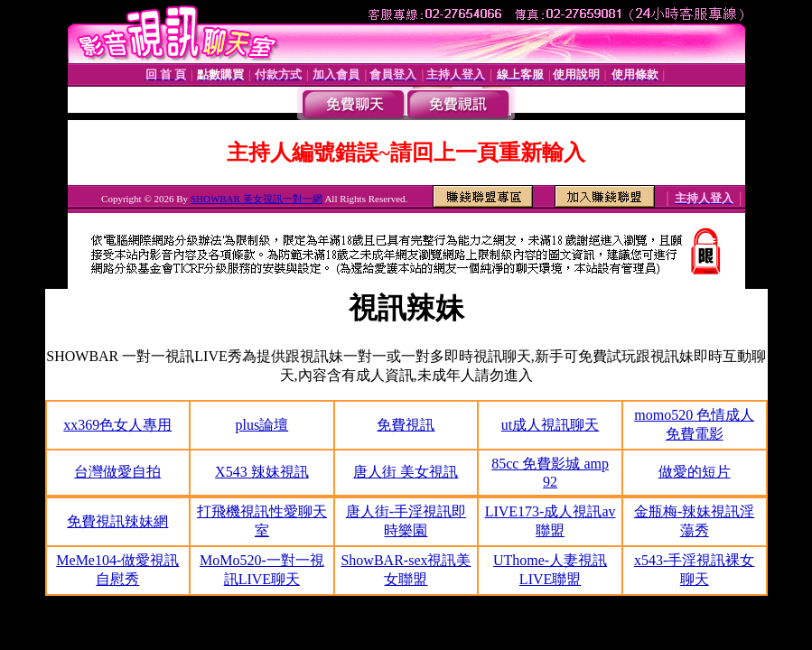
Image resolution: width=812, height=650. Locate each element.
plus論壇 (262, 425)
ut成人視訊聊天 (550, 425)
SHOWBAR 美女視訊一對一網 (257, 199)
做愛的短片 (695, 472)
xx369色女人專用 (117, 425)
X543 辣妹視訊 (262, 472)
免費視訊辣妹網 (117, 521)
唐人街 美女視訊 (406, 472)
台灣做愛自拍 (117, 472)
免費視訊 (406, 425)
